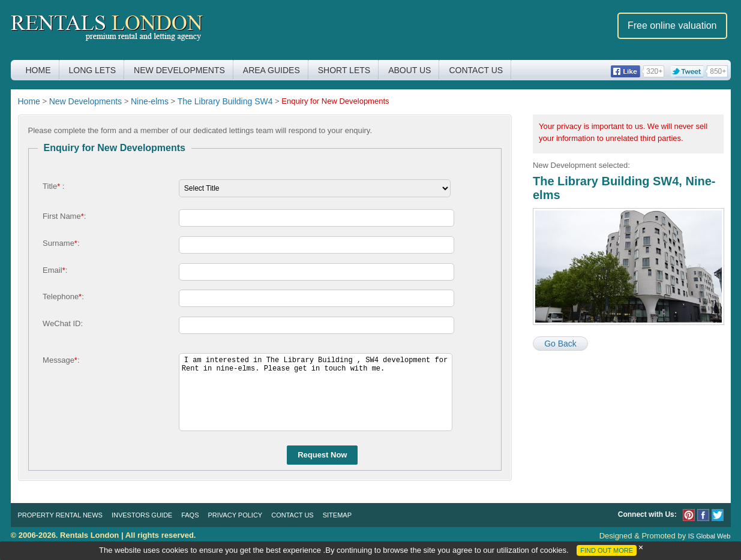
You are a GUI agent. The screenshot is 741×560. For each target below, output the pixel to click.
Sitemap (337, 515)
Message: (61, 360)
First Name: (64, 216)
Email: (55, 270)
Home (38, 70)
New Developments (179, 70)
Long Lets (93, 70)
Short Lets (344, 70)
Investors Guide (142, 515)
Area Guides (271, 70)
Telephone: (63, 296)
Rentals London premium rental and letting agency (107, 29)
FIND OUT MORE (607, 550)
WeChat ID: (63, 323)
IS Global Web (709, 536)
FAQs (190, 515)
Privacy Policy (235, 515)
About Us (409, 70)
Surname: (61, 243)
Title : (53, 186)
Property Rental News (60, 515)
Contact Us (476, 70)
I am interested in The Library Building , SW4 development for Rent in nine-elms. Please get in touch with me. (316, 392)
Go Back (560, 344)
